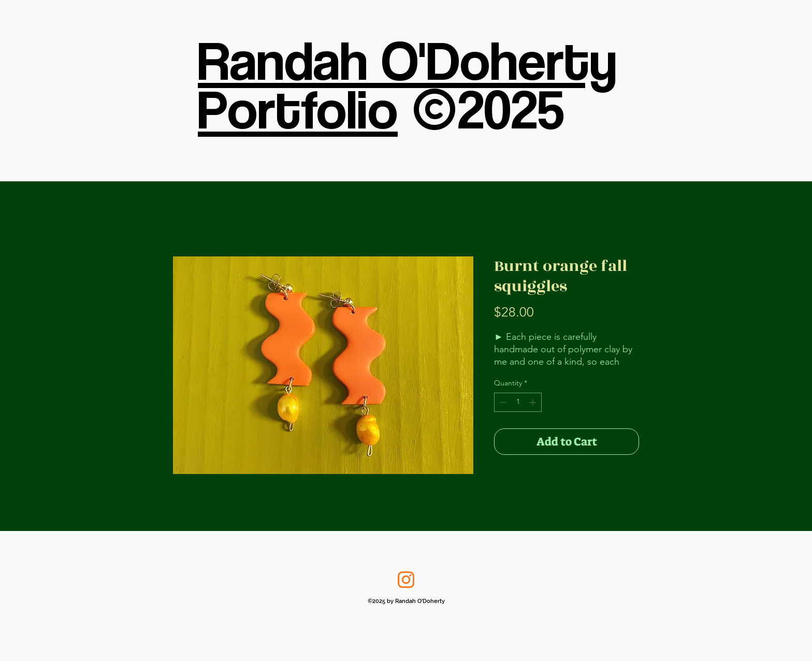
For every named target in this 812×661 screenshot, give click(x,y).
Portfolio (298, 108)
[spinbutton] (518, 402)
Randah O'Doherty (408, 60)
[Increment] (534, 402)
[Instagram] (406, 580)
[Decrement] (502, 402)
